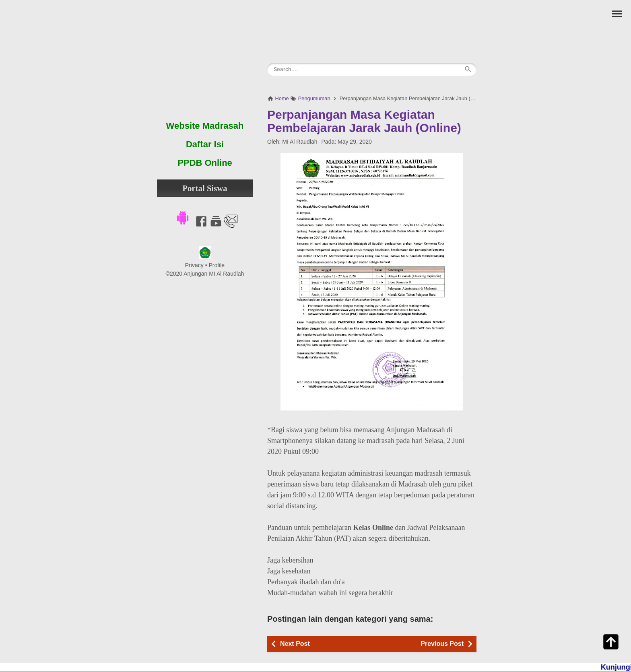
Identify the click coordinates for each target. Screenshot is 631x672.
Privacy (194, 265)
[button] (183, 217)
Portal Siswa (205, 188)
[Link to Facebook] (201, 226)
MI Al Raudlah (300, 142)
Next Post (295, 644)
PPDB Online (205, 163)
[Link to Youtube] (216, 226)
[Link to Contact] (231, 226)
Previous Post (442, 644)
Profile (217, 265)
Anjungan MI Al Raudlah (214, 274)
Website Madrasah (205, 126)
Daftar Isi (205, 144)
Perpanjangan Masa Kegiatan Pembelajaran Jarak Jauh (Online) (364, 121)
